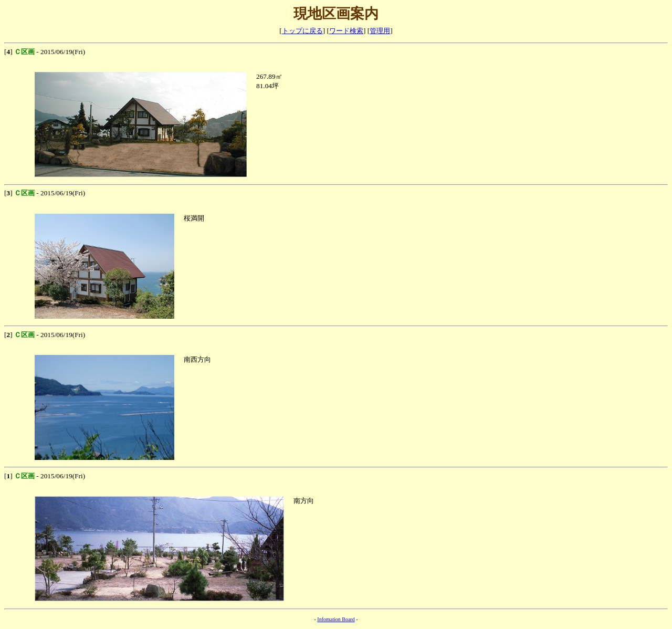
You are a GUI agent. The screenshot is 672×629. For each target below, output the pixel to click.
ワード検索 (346, 31)
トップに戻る (302, 31)
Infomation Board (336, 619)
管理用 (380, 31)
